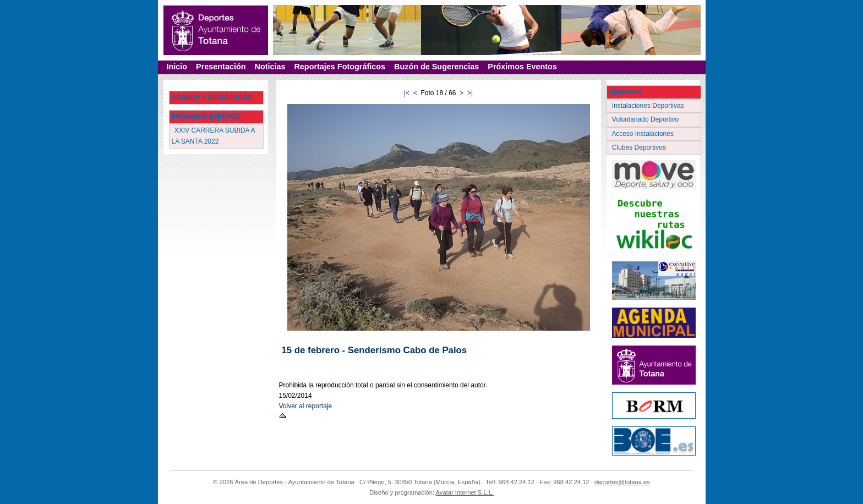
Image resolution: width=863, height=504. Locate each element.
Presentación (221, 67)
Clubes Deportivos (640, 147)
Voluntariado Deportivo (646, 119)
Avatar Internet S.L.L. (465, 492)
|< (407, 93)
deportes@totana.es (622, 482)
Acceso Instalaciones (644, 134)
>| (470, 93)
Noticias (270, 67)
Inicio (177, 67)
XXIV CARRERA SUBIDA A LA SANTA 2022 (214, 136)
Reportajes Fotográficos (340, 67)
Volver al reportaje (306, 406)
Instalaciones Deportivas (649, 106)
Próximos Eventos (522, 67)
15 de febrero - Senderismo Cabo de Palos (375, 350)
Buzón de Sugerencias (436, 67)
